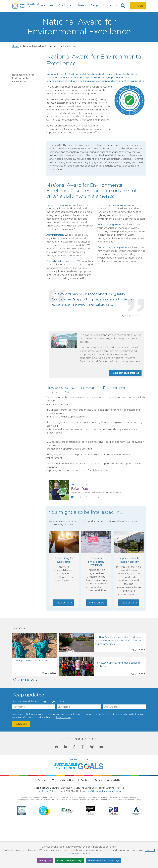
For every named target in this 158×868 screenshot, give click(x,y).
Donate (138, 6)
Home (16, 91)
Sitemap (43, 825)
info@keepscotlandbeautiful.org (104, 836)
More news (24, 724)
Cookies (85, 825)
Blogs (94, 5)
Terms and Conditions (64, 825)
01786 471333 (48, 836)
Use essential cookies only (103, 860)
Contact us (110, 5)
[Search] (123, 6)
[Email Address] (124, 752)
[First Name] (34, 752)
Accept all (45, 860)
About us (47, 5)
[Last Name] (79, 752)
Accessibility (114, 825)
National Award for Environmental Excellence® (23, 123)
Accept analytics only (69, 860)
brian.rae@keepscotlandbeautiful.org (85, 541)
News (82, 5)
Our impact (66, 5)
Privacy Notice (63, 762)
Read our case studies (125, 418)
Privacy (98, 825)
